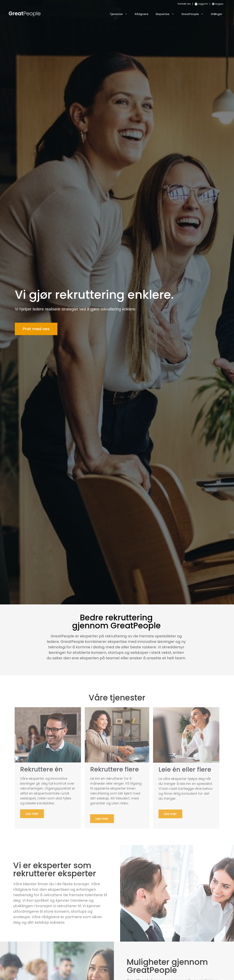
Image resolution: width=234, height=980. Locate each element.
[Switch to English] (219, 4)
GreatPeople (194, 14)
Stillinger (216, 14)
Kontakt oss (184, 4)
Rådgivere (142, 14)
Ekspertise (167, 14)
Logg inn (201, 4)
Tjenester (120, 14)
